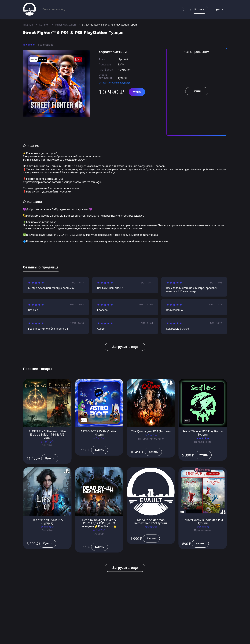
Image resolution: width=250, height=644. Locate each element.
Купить (137, 92)
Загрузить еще (125, 347)
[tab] (41, 268)
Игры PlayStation (66, 25)
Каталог (44, 25)
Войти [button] (219, 10)
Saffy (121, 64)
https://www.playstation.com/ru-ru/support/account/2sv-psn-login (63, 182)
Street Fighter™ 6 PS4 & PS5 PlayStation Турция (111, 25)
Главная (28, 25)
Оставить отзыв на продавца (114, 83)
